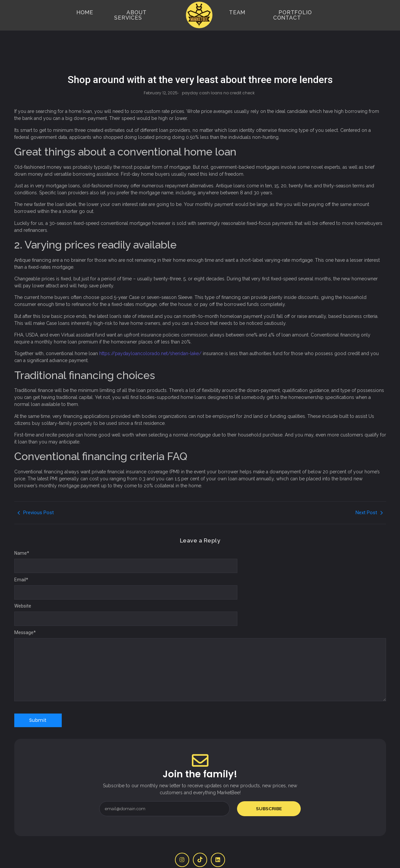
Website (23, 586)
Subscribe (269, 789)
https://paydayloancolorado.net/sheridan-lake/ (150, 334)
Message (25, 613)
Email (21, 560)
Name (22, 533)
